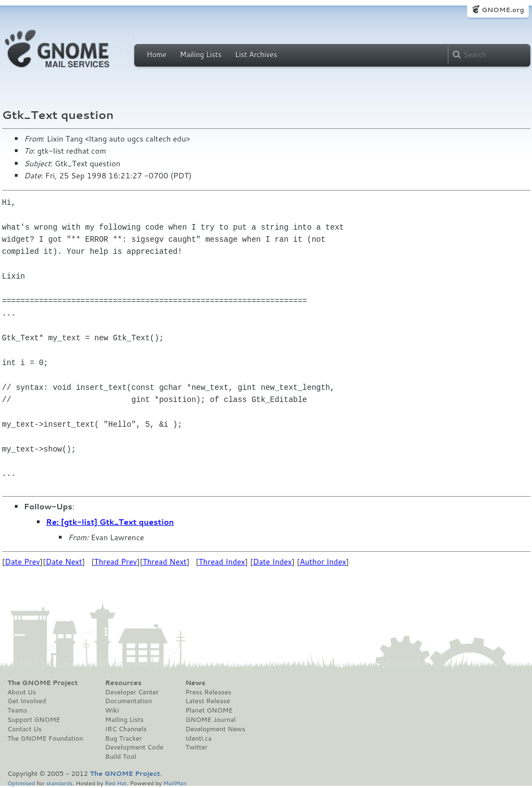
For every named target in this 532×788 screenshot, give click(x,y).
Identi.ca (199, 738)
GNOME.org (503, 10)
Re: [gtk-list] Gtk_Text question (110, 522)
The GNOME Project (43, 683)
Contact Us (25, 729)
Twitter (196, 747)
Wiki (112, 710)
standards (59, 783)
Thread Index (222, 562)
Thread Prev (116, 562)
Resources (123, 683)
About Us (22, 692)
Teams (18, 710)
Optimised (21, 783)
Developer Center (132, 692)
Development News (215, 729)
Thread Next (164, 562)
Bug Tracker (124, 738)
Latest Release (208, 701)
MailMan (175, 783)
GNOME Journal (211, 720)
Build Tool (120, 757)
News (195, 683)
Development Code (134, 747)
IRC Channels (126, 729)
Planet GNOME (209, 710)
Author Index (323, 562)
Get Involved (27, 701)
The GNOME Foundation (46, 738)
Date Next (64, 562)
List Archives (256, 55)
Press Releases (208, 692)
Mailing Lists (201, 55)
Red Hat (116, 783)
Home (157, 55)
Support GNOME (34, 720)
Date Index (273, 562)
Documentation (128, 701)
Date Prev (23, 562)
